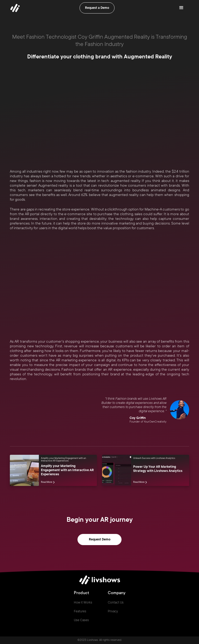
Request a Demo (97, 8)
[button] (181, 8)
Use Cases (81, 620)
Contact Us (116, 602)
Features (80, 611)
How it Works (83, 602)
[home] (15, 8)
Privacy (113, 611)
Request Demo (100, 539)
